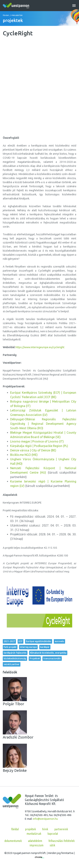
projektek (30, 829)
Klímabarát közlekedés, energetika (48, 653)
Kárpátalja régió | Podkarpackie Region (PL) (39, 446)
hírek (45, 829)
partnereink (61, 829)
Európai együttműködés (39, 641)
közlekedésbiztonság (15, 658)
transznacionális (52, 658)
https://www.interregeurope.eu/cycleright (40, 347)
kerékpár (45, 647)
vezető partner (12, 664)
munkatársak (34, 834)
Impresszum (36, 845)
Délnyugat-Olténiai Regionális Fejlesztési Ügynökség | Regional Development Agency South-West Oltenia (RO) (43, 424)
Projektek (35, 658)
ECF (20, 641)
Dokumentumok (13, 841)
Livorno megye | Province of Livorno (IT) (37, 441)
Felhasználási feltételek (61, 841)
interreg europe (28, 647)
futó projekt (10, 647)
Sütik (52, 845)
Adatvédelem (35, 841)
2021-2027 (9, 641)
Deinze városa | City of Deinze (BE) (33, 450)
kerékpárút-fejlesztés (15, 653)
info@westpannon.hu (45, 819)
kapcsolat (53, 834)
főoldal (6, 15)
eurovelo (59, 641)
